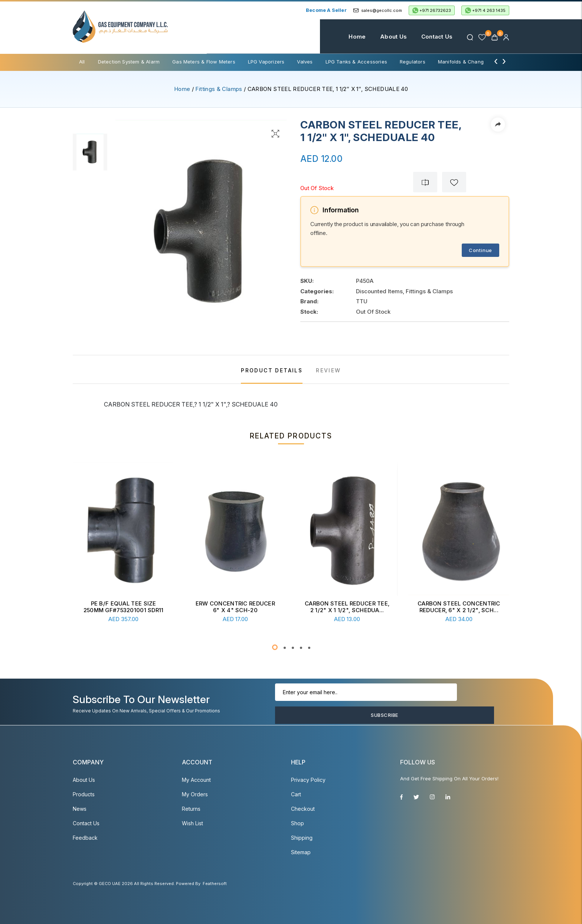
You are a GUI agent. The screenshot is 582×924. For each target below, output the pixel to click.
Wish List (192, 823)
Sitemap (301, 852)
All (82, 62)
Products (84, 794)
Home (346, 37)
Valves (305, 62)
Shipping (302, 838)
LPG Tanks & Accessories (356, 62)
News (80, 809)
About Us (383, 37)
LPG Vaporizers (266, 62)
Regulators (413, 62)
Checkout (303, 809)
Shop (297, 823)
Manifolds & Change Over (469, 62)
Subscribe (468, 704)
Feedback (85, 838)
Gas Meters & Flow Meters (204, 62)
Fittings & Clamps (219, 89)
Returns (191, 809)
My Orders (195, 794)
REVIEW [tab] (328, 370)
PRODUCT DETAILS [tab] (272, 370)
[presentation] (496, 61)
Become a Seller (326, 10)
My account (196, 780)
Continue (480, 250)
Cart (296, 794)
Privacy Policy (308, 780)
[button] (275, 647)
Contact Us (426, 37)
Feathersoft (215, 884)
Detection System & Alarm (129, 62)
